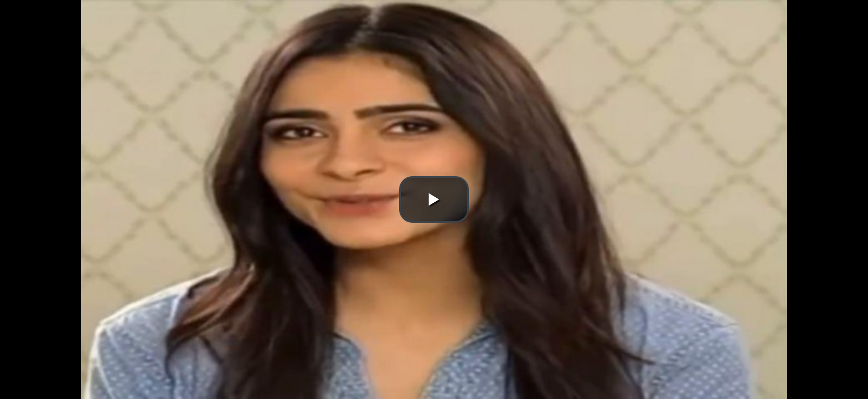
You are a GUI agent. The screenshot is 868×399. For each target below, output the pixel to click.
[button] (434, 199)
